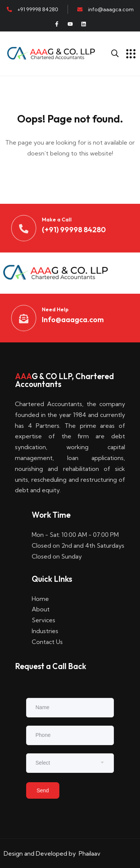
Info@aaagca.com (73, 319)
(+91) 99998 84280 (74, 229)
